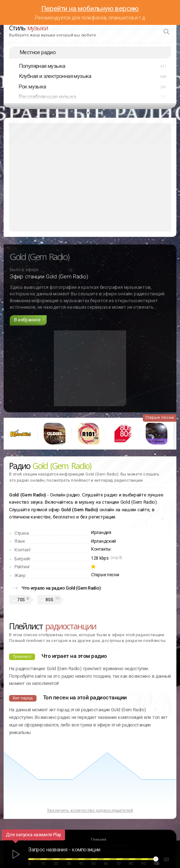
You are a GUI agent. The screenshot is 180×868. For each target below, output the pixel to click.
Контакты (101, 549)
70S (21, 600)
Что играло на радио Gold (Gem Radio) (61, 588)
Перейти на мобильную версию (90, 8)
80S (49, 600)
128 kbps (100, 558)
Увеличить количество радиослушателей (90, 810)
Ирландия (101, 533)
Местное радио (38, 52)
